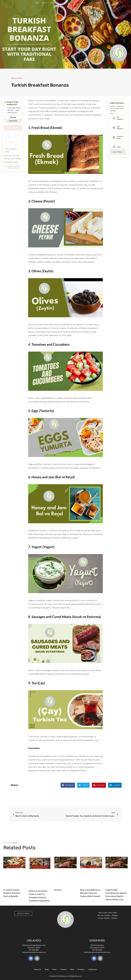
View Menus (8, 136)
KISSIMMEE (97, 940)
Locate (65, 3)
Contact (108, 3)
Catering (82, 3)
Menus (44, 3)
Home (37, 3)
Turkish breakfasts (37, 255)
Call (17, 136)
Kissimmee (13, 121)
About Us (98, 3)
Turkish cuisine (59, 328)
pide (93, 185)
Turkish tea (34, 737)
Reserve (13, 142)
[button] (68, 785)
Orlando (13, 117)
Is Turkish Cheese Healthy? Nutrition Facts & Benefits (12, 893)
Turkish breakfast (47, 108)
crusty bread (82, 181)
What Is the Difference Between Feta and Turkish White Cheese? (90, 893)
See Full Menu (118, 152)
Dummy (58, 890)
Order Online (55, 3)
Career (73, 3)
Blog (90, 3)
